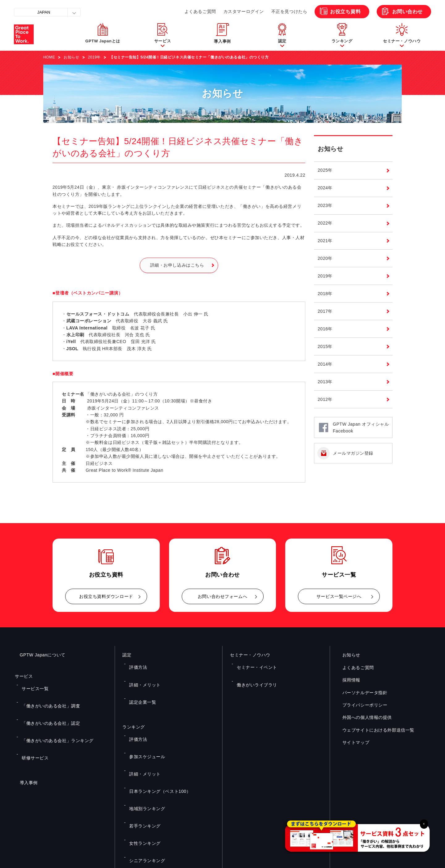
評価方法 (136, 663)
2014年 (325, 364)
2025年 (325, 170)
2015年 (325, 346)
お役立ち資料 (345, 12)
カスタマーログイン (244, 11)
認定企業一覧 (140, 681)
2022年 (325, 223)
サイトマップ (351, 742)
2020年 (325, 258)
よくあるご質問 (200, 11)
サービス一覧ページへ (339, 596)
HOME (49, 57)
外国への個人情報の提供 (362, 717)
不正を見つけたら (289, 11)
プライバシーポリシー (360, 705)
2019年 (95, 57)
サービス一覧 (32, 684)
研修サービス (32, 720)
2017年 (325, 311)
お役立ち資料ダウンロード (106, 596)
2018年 (325, 294)
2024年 (325, 188)
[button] (163, 34)
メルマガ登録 (327, 800)
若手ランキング (142, 755)
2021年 (325, 241)
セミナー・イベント (253, 663)
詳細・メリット (142, 672)
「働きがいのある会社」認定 (46, 702)
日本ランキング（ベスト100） (155, 737)
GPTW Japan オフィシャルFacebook (361, 428)
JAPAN (44, 12)
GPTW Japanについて (38, 655)
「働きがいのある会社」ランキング (51, 711)
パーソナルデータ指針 (360, 692)
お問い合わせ (407, 12)
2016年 (325, 329)
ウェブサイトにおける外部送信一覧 (373, 730)
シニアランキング (143, 773)
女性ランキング (142, 764)
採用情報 (346, 680)
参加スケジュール (143, 719)
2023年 (325, 205)
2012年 (325, 399)
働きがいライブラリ (253, 672)
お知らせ (71, 57)
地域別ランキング (143, 746)
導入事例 (24, 741)
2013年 (325, 382)
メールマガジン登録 (353, 453)
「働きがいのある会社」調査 (46, 693)
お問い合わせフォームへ (222, 596)
